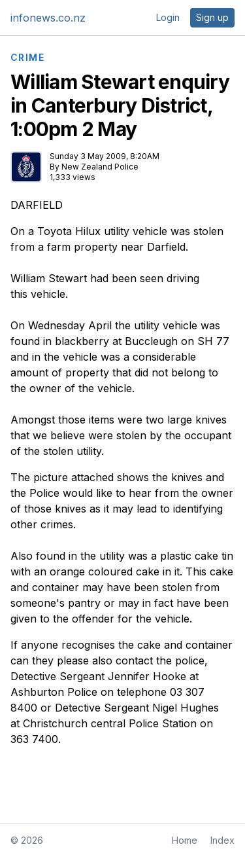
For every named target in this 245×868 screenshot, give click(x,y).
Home (185, 840)
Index (222, 840)
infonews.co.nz (48, 18)
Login (168, 17)
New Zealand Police (100, 167)
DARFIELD (37, 205)
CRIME (27, 58)
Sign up (212, 17)
